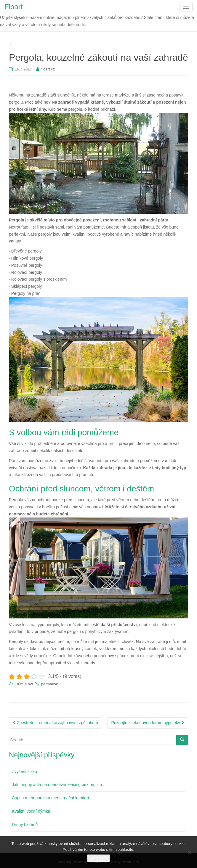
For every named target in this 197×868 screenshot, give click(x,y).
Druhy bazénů (25, 824)
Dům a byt (24, 684)
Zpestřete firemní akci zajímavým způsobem (55, 723)
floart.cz (48, 69)
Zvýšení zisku (24, 771)
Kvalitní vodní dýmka (31, 811)
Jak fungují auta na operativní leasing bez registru (58, 785)
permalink (49, 684)
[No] (190, 852)
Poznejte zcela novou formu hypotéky (148, 723)
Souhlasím (98, 858)
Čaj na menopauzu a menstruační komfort (51, 798)
